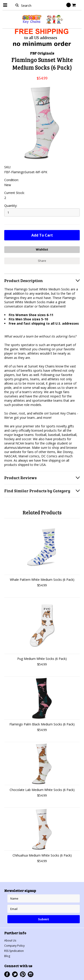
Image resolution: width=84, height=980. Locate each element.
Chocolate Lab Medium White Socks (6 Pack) (42, 790)
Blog (7, 956)
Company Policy (14, 946)
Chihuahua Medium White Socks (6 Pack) (42, 855)
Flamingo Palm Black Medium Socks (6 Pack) (42, 724)
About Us (10, 940)
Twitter (15, 974)
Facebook (7, 974)
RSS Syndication (14, 951)
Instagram (31, 974)
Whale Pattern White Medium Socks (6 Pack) (42, 580)
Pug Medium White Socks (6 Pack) (42, 659)
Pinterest (23, 974)
